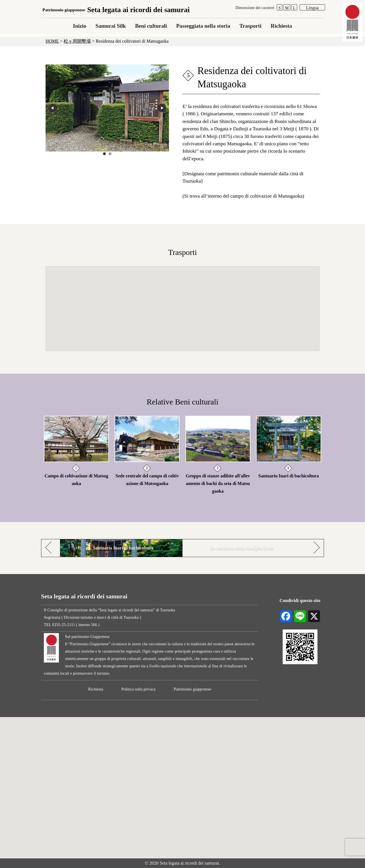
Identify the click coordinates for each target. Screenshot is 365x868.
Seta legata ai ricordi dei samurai (116, 10)
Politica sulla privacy (139, 689)
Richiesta (282, 26)
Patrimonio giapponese (192, 689)
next (162, 108)
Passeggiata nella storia (203, 26)
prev (53, 108)
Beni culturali (151, 26)
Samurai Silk (111, 26)
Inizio (80, 26)
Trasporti (250, 26)
